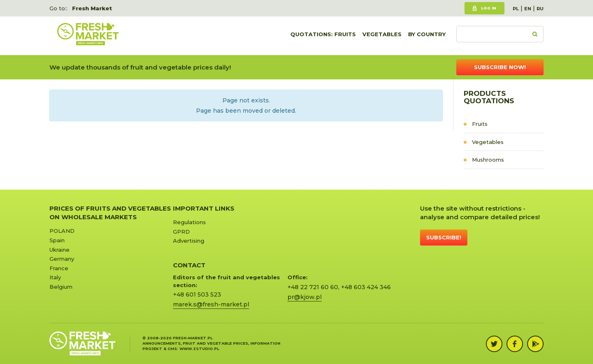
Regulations (189, 222)
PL (516, 9)
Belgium (61, 287)
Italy (55, 277)
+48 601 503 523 (197, 294)
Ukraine (60, 250)
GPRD (181, 232)
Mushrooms (488, 160)
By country (427, 36)
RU (540, 9)
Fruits (480, 124)
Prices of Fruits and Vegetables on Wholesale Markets (110, 213)
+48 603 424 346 (366, 287)
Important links (204, 208)
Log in (489, 8)
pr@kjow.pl (305, 297)
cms (172, 349)
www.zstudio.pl (199, 349)
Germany (62, 259)
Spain (57, 240)
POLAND (62, 231)
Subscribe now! (500, 67)
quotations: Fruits (323, 36)
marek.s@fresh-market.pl (211, 304)
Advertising (189, 241)
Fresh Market (92, 8)
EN (528, 9)
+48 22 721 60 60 (313, 287)
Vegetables (382, 36)
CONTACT (189, 265)
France (59, 268)
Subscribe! (444, 237)
